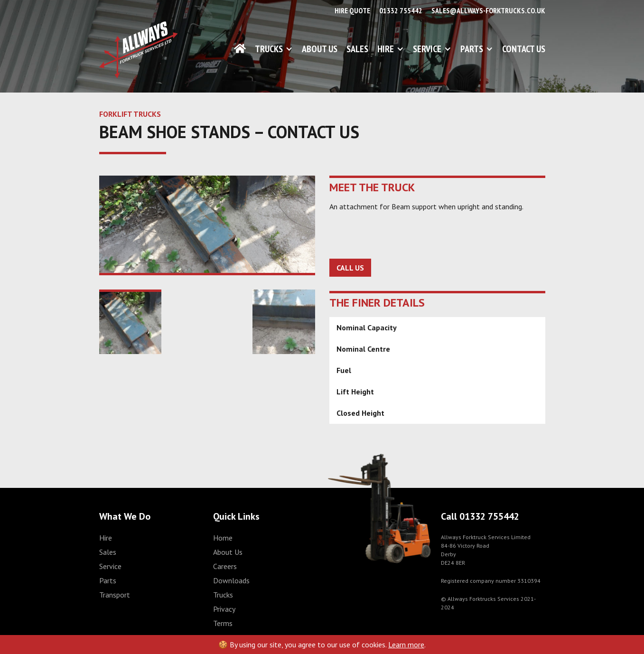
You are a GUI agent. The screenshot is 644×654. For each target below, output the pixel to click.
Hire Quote (352, 10)
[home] (139, 50)
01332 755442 (401, 10)
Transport (115, 595)
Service (427, 49)
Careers (225, 566)
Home (223, 538)
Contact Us (524, 49)
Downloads (231, 580)
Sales (357, 49)
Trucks (269, 49)
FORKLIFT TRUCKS (130, 114)
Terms (223, 623)
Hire (386, 49)
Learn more (406, 645)
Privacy (224, 609)
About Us (320, 49)
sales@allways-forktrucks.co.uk (488, 10)
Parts (472, 49)
